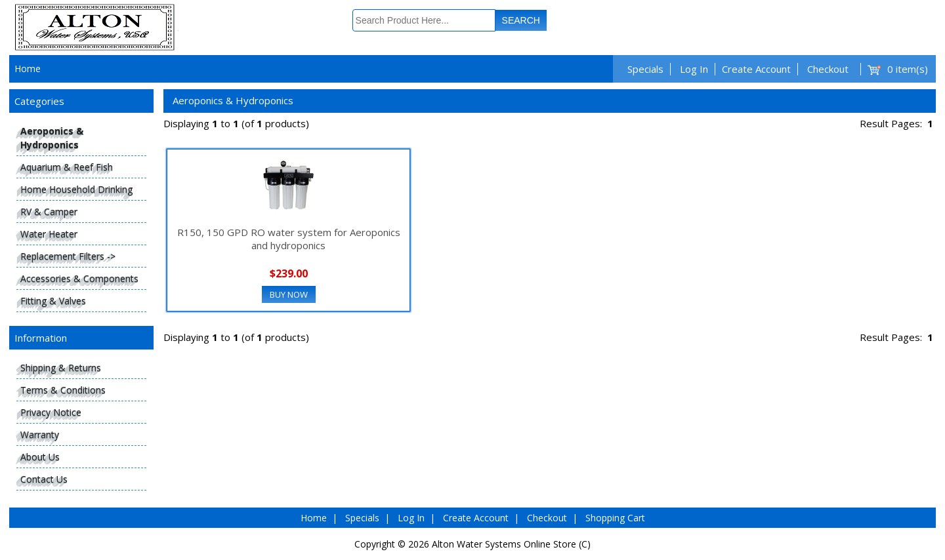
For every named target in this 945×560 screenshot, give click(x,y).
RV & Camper (49, 211)
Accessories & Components (79, 278)
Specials (645, 69)
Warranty (40, 434)
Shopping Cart (615, 518)
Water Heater (49, 234)
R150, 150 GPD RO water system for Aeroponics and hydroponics (289, 239)
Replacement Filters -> (68, 256)
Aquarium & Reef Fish (67, 167)
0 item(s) (908, 69)
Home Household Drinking (76, 189)
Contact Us (44, 479)
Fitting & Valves (53, 301)
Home (28, 69)
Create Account (756, 69)
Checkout (828, 69)
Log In (694, 69)
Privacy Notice (51, 412)
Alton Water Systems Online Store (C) (511, 544)
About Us (40, 457)
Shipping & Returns (61, 368)
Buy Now (289, 294)
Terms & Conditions (63, 390)
